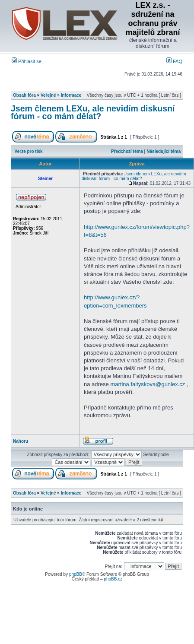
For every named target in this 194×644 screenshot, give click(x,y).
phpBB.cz (113, 579)
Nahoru (21, 441)
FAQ (174, 61)
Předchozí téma (127, 151)
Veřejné (48, 95)
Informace (71, 95)
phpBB (76, 574)
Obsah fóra (24, 95)
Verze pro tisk (29, 151)
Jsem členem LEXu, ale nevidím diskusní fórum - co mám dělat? (93, 112)
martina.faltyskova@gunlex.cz (148, 384)
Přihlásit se (27, 61)
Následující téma (164, 151)
